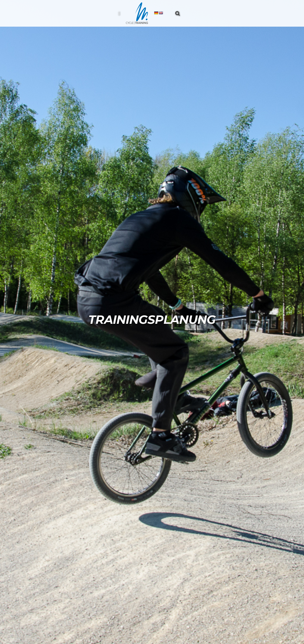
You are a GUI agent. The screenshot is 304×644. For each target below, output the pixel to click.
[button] (178, 13)
